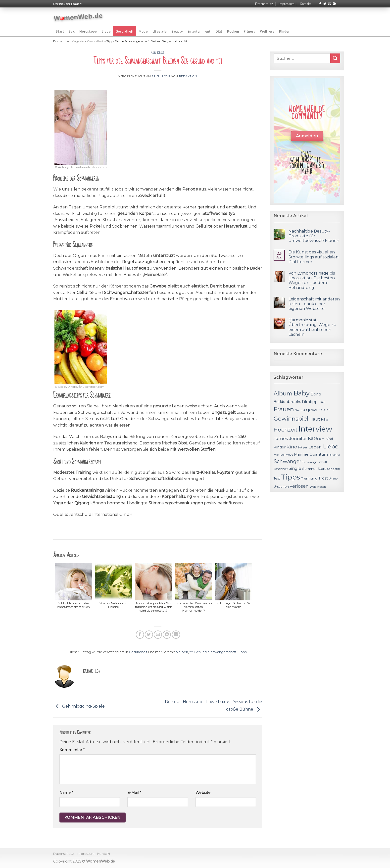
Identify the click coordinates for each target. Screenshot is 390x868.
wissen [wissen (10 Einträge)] (321, 487)
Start (60, 31)
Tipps (242, 652)
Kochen (233, 31)
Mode (143, 31)
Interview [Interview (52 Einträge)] (315, 429)
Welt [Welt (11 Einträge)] (313, 487)
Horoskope (88, 31)
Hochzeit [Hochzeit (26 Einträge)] (286, 430)
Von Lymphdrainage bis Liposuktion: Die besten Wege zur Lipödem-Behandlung (312, 280)
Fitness (249, 31)
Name (66, 793)
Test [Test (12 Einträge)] (277, 478)
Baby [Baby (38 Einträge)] (302, 393)
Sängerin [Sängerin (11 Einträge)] (334, 469)
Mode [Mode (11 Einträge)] (289, 455)
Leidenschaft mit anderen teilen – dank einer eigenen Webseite (314, 304)
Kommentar (72, 750)
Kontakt (305, 4)
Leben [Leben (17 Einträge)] (315, 447)
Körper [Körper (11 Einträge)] (303, 447)
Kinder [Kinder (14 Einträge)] (280, 447)
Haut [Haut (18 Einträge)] (315, 419)
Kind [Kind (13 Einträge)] (329, 439)
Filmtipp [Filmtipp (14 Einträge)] (310, 402)
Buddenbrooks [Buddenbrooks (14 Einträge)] (287, 402)
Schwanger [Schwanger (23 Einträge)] (288, 461)
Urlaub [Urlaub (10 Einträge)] (333, 479)
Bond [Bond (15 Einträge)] (316, 394)
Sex (72, 31)
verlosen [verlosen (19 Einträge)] (299, 486)
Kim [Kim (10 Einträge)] (322, 439)
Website (203, 793)
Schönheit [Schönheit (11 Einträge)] (281, 469)
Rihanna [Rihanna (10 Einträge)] (334, 455)
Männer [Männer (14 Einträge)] (301, 454)
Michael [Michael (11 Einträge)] (279, 455)
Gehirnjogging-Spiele (79, 706)
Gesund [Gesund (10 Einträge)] (300, 410)
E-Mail (134, 793)
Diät (219, 31)
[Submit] (335, 58)
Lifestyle (160, 31)
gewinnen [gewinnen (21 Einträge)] (318, 410)
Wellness (267, 31)
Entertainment (199, 31)
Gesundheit (125, 31)
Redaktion (188, 76)
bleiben (182, 652)
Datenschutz (264, 4)
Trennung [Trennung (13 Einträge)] (309, 478)
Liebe (106, 31)
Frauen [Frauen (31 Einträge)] (284, 409)
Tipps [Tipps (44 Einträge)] (291, 477)
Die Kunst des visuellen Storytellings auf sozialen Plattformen (314, 257)
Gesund (200, 652)
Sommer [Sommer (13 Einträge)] (309, 469)
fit (191, 652)
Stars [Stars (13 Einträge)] (322, 469)
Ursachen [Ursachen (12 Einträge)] (281, 487)
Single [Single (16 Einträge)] (295, 468)
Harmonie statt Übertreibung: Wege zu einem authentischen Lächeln (313, 327)
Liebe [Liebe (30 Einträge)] (331, 446)
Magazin (78, 41)
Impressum (287, 4)
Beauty (177, 31)
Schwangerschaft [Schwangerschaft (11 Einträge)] (315, 462)
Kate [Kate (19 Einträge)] (313, 438)
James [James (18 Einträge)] (281, 438)
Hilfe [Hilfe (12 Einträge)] (325, 419)
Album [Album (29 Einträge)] (283, 393)
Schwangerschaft (222, 652)
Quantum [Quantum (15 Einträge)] (319, 454)
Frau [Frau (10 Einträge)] (322, 402)
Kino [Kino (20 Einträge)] (292, 447)
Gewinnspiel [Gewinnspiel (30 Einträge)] (291, 419)
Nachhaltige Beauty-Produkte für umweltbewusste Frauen (314, 236)
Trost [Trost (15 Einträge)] (323, 478)
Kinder (284, 31)
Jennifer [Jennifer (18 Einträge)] (298, 438)
